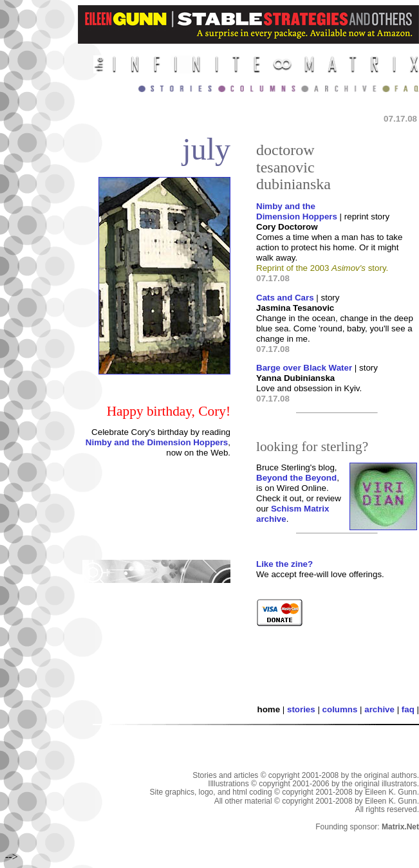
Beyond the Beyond (296, 478)
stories (301, 709)
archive (379, 709)
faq (408, 709)
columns (340, 709)
